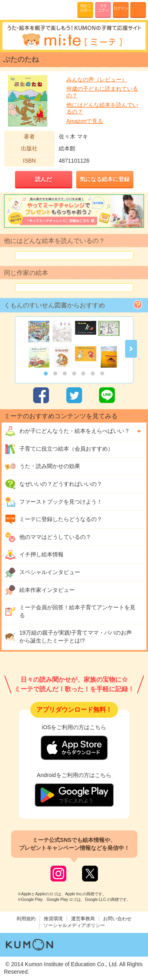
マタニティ (103, 8)
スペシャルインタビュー (42, 572)
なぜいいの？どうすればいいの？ (53, 484)
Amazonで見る (85, 121)
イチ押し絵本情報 (34, 555)
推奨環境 (53, 919)
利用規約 (26, 919)
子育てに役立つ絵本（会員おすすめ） (59, 449)
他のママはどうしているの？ (48, 537)
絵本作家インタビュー (40, 590)
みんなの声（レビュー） (97, 80)
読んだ (43, 179)
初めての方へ (85, 8)
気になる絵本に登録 (105, 179)
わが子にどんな (67, 431)
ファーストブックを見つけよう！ (53, 502)
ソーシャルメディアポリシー (74, 925)
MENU (138, 10)
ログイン (121, 8)
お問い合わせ (117, 919)
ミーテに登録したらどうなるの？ (53, 519)
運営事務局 (83, 919)
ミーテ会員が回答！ (70, 611)
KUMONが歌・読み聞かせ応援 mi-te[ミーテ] (25, 9)
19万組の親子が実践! (68, 637)
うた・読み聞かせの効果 (42, 466)
